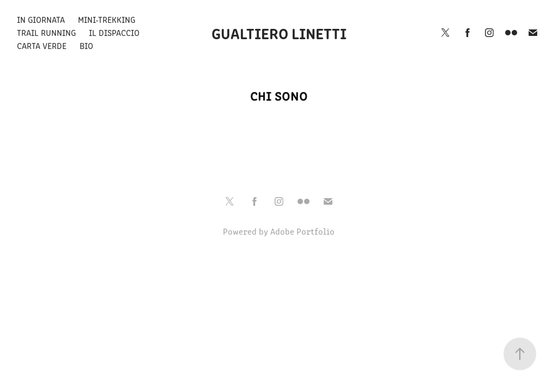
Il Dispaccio (114, 32)
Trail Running (46, 32)
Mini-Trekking (107, 19)
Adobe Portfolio (302, 231)
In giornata (41, 19)
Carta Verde (42, 45)
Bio (86, 45)
